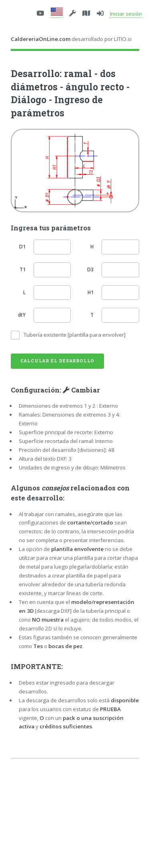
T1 (23, 269)
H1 (91, 292)
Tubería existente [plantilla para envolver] (75, 335)
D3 (90, 269)
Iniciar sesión (126, 14)
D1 (22, 247)
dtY (22, 315)
